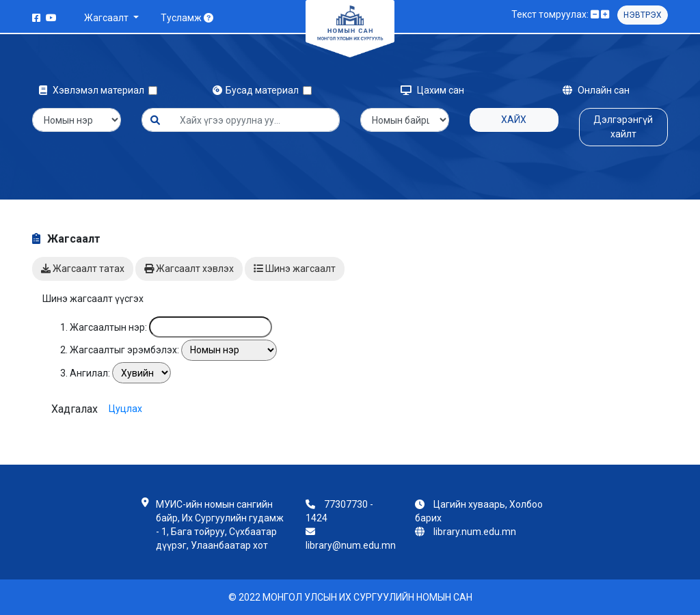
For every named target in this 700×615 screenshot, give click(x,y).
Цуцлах (125, 408)
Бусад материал (258, 90)
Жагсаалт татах (83, 269)
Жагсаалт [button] (107, 18)
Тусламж (187, 18)
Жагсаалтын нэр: (108, 327)
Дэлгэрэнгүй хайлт (623, 127)
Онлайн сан (596, 90)
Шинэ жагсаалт (295, 269)
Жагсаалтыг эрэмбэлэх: (124, 350)
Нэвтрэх (643, 15)
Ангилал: (90, 373)
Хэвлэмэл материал (94, 90)
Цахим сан (432, 90)
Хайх (514, 120)
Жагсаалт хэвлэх (189, 269)
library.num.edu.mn (475, 532)
